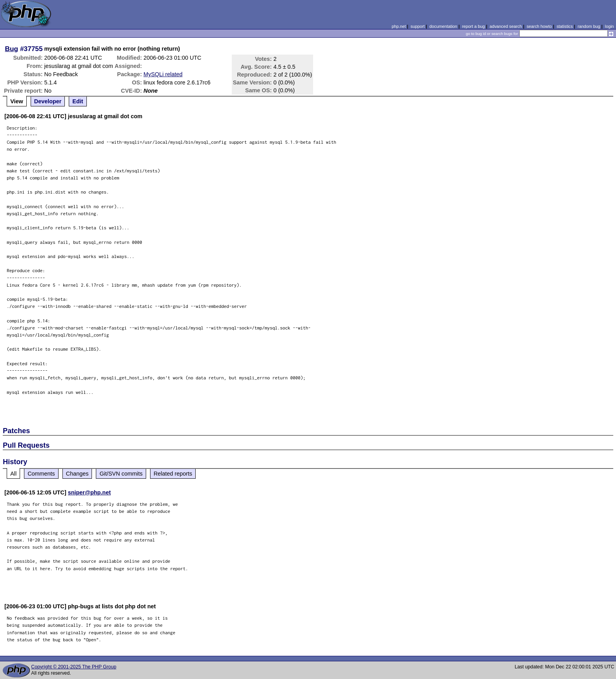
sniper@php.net (89, 492)
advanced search (506, 26)
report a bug (473, 26)
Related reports (173, 474)
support (418, 26)
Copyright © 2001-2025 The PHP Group (74, 667)
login (610, 26)
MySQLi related (163, 74)
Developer (48, 101)
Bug (12, 49)
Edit (78, 101)
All (13, 474)
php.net (399, 26)
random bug (589, 26)
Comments (41, 474)
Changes (77, 474)
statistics (565, 26)
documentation (443, 26)
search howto (539, 26)
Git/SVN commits (121, 474)
